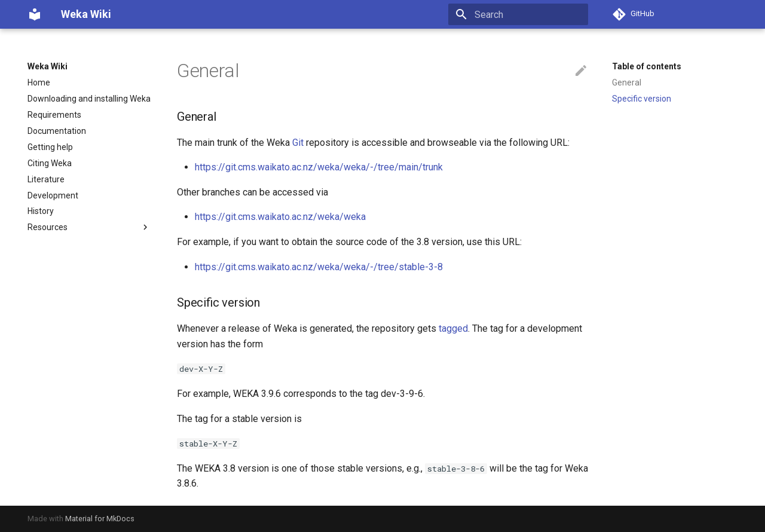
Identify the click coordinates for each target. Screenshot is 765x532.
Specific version (642, 99)
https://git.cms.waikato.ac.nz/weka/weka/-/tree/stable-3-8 (319, 267)
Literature (46, 179)
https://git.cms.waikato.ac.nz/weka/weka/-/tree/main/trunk (319, 167)
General (627, 82)
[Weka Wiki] (35, 14)
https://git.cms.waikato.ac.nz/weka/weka (280, 217)
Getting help (50, 147)
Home (39, 82)
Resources (89, 227)
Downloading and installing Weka (89, 99)
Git (298, 143)
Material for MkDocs (100, 519)
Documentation (57, 131)
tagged (453, 328)
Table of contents (647, 66)
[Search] (518, 14)
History (41, 211)
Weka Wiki (48, 66)
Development (53, 195)
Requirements (54, 115)
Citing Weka (50, 163)
